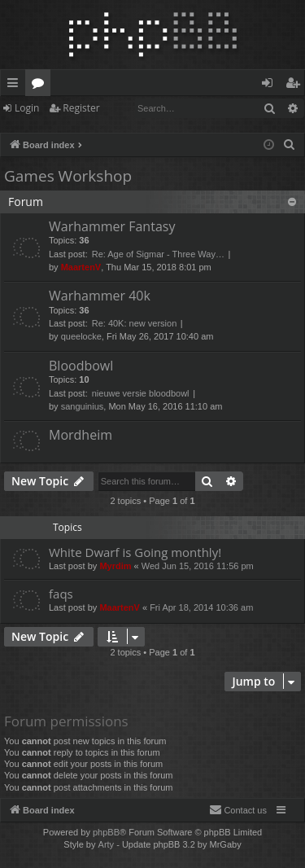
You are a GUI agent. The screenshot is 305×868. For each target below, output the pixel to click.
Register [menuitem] (296, 85)
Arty (107, 844)
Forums (41, 85)
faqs (61, 594)
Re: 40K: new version (135, 323)
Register (81, 108)
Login (27, 108)
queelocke (81, 336)
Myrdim (115, 566)
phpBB (106, 832)
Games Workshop (68, 176)
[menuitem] (290, 145)
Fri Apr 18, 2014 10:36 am (201, 607)
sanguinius (83, 406)
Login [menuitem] (270, 85)
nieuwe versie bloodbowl (141, 393)
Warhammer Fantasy (112, 226)
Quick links (16, 85)
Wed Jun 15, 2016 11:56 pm (198, 566)
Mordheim (81, 435)
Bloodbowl (81, 366)
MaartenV (81, 267)
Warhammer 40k (100, 296)
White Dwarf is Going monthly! (135, 552)
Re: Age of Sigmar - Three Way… (158, 254)
